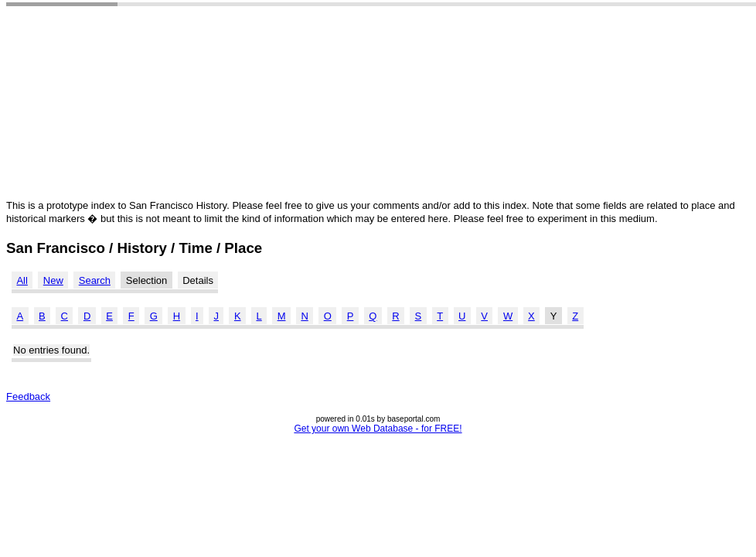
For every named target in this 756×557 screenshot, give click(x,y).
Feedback (28, 396)
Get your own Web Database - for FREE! (378, 429)
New (53, 280)
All (22, 280)
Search (95, 280)
